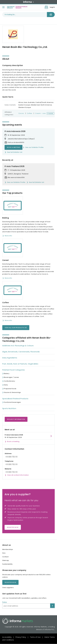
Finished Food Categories (14, 370)
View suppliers (8, 588)
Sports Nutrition (9, 408)
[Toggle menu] (3, 7)
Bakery (7, 374)
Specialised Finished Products (15, 399)
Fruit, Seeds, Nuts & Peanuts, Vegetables (20, 364)
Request (16, 419)
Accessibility (7, 637)
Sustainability (7, 564)
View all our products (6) (16, 328)
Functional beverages (12, 402)
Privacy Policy (21, 637)
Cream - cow (40, 113)
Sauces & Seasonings (12, 392)
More (51, 113)
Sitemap (6, 560)
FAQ (4, 553)
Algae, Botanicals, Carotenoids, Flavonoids (21, 352)
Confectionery (9, 381)
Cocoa (21, 113)
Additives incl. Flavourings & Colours (18, 346)
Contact (5, 557)
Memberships (8, 549)
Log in (52, 7)
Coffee (29, 113)
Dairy (6, 385)
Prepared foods (10, 389)
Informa (28, 2)
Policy (5, 602)
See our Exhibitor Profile (34, 147)
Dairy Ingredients (10, 358)
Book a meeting (14, 147)
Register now (13, 527)
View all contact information (18, 475)
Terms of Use (35, 637)
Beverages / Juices (11, 377)
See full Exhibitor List (15, 152)
